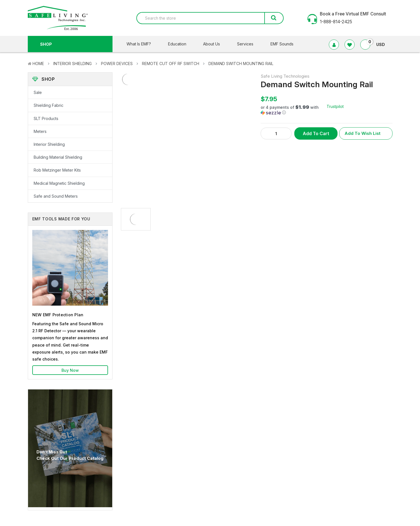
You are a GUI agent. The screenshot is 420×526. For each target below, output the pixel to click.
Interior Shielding (73, 64)
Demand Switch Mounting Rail (241, 64)
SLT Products (46, 118)
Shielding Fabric (49, 105)
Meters (40, 131)
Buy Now (70, 370)
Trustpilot (335, 106)
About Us (215, 44)
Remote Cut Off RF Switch (171, 64)
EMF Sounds (282, 44)
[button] (294, 110)
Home (38, 64)
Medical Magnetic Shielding (59, 183)
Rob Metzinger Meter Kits (57, 170)
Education (181, 44)
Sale (38, 92)
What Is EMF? (142, 44)
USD (383, 44)
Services (249, 44)
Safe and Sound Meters (56, 196)
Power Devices (117, 64)
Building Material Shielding (58, 157)
